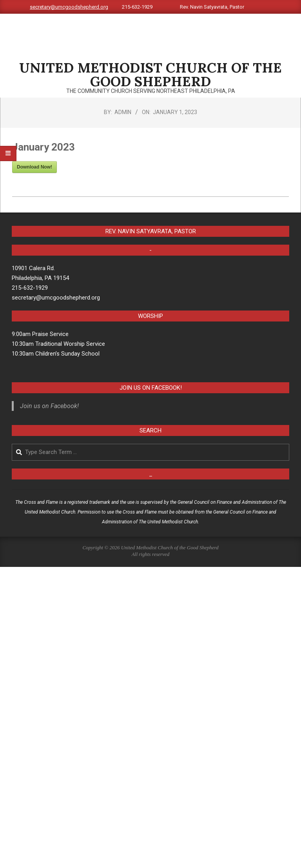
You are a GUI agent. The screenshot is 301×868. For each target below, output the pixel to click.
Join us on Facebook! (151, 388)
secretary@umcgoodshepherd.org (69, 7)
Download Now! (34, 167)
